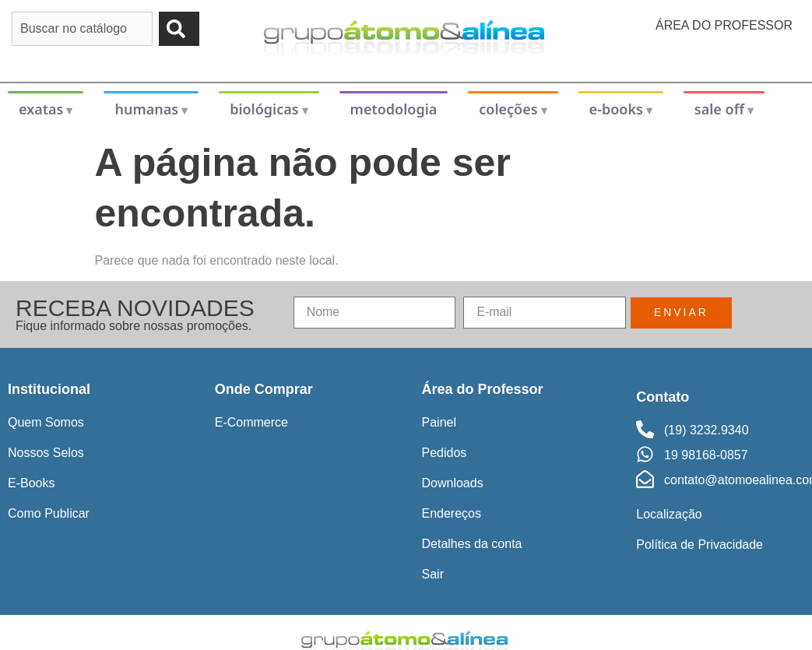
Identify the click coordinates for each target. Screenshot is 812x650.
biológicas (264, 109)
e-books (616, 109)
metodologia (394, 109)
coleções (508, 109)
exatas (41, 109)
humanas (146, 109)
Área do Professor (724, 25)
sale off (719, 109)
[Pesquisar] (179, 29)
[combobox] (82, 29)
